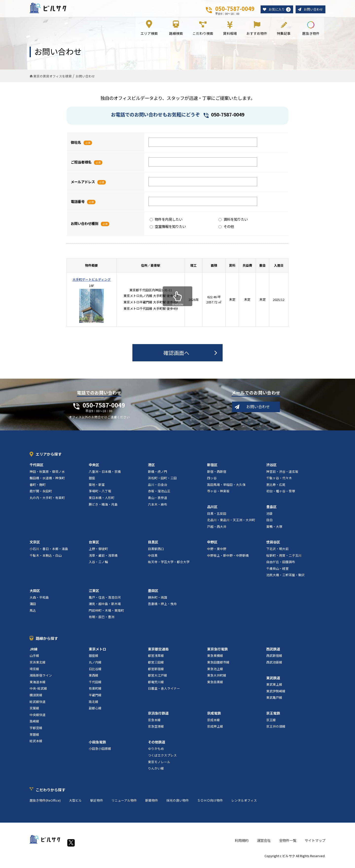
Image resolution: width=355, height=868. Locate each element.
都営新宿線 (156, 672)
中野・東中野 (217, 552)
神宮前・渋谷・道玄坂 (282, 475)
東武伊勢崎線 (276, 694)
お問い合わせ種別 (85, 227)
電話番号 (78, 205)
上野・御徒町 (98, 552)
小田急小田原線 (100, 752)
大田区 (35, 594)
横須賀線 (36, 699)
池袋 (269, 517)
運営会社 (264, 844)
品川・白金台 (158, 488)
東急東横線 (215, 659)
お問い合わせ (313, 9)
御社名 (76, 146)
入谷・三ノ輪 (98, 565)
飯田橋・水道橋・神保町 (47, 482)
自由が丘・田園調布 (281, 565)
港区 (151, 468)
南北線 (94, 705)
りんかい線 (156, 772)
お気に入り (278, 10)
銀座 (92, 482)
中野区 (212, 546)
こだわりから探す (51, 793)
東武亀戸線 (274, 701)
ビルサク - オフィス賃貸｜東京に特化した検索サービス (54, 10)
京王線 (271, 723)
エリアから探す (49, 457)
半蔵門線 (95, 699)
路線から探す (47, 642)
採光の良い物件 (178, 804)
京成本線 (213, 723)
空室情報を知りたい (168, 230)
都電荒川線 (156, 685)
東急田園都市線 (218, 666)
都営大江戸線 (158, 679)
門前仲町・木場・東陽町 (106, 614)
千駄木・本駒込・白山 (46, 559)
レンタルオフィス (244, 804)
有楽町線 (95, 692)
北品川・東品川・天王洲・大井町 (231, 524)
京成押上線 (215, 730)
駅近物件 (97, 804)
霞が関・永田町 (41, 495)
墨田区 (153, 594)
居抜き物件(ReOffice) (45, 804)
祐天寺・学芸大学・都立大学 (169, 565)
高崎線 (34, 725)
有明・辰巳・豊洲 (102, 620)
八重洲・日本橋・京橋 (105, 475)
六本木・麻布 (158, 508)
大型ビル (75, 804)
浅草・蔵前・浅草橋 (103, 559)
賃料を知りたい (233, 223)
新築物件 (152, 804)
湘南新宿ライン (41, 679)
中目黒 (153, 559)
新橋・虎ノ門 (158, 475)
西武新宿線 (274, 659)
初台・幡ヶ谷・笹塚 (281, 495)
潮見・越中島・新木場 (105, 607)
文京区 (35, 546)
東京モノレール (159, 765)
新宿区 (212, 468)
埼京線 (34, 672)
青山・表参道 (158, 501)
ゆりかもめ (156, 752)
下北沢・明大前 (277, 552)
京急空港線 (156, 730)
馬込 (33, 614)
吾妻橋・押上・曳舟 (162, 607)
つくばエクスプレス (162, 759)
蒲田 (33, 607)
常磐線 (34, 738)
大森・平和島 (39, 601)
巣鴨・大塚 (274, 530)
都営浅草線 (156, 659)
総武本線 (36, 745)
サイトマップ (315, 844)
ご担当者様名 (81, 165)
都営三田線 (156, 666)
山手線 (34, 659)
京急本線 (154, 723)
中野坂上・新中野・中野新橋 (228, 559)
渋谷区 (271, 468)
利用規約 (242, 844)
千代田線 (95, 685)
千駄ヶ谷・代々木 (279, 482)
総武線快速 (38, 705)
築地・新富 (97, 488)
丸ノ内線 (95, 666)
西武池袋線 (274, 666)
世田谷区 (273, 546)
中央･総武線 (38, 692)
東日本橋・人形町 (102, 501)
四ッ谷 (212, 482)
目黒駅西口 (156, 552)
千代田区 (36, 468)
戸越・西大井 (217, 530)
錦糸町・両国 (158, 601)
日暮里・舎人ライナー (164, 692)
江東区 (94, 594)
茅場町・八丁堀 (100, 495)
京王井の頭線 (276, 730)
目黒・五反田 (217, 517)
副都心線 (95, 712)
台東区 (94, 546)
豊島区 (271, 510)
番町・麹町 (38, 488)
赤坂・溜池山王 (159, 495)
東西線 (94, 679)
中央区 (94, 468)
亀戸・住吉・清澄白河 (105, 601)
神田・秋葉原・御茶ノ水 (47, 475)
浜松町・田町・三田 (162, 482)
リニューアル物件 (124, 804)
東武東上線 (274, 688)
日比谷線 (95, 672)
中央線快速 (38, 718)
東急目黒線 (215, 685)
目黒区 (153, 546)
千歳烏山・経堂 (277, 572)
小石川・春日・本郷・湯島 (49, 552)
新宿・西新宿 (217, 475)
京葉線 (34, 712)
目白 (269, 524)
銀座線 (94, 659)
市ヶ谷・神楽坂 (218, 495)
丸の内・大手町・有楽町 (47, 501)
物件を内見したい (166, 223)
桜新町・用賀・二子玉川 (284, 559)
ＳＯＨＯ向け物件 (210, 804)
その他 (226, 230)
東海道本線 (38, 685)
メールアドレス (83, 185)
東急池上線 (215, 672)
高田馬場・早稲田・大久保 (226, 488)
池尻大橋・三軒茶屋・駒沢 (285, 579)
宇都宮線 (36, 731)
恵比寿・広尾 (276, 488)
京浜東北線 (38, 666)
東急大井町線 (217, 679)
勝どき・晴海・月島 (103, 508)
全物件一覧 (288, 844)
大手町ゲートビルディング (92, 283)
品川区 (212, 510)
